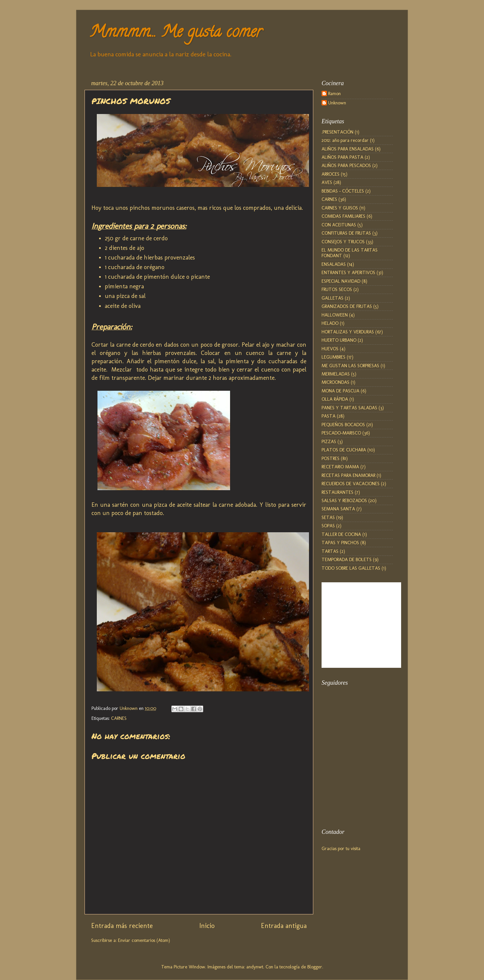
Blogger (315, 967)
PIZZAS (329, 441)
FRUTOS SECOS (337, 289)
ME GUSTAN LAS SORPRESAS (350, 366)
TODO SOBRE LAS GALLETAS (351, 568)
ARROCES (331, 174)
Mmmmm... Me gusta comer (176, 33)
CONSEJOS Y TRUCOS (343, 242)
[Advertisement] (355, 784)
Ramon (334, 94)
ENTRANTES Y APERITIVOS (348, 272)
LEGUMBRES (333, 357)
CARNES (119, 718)
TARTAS (330, 551)
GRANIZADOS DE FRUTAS (347, 306)
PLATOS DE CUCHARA (344, 450)
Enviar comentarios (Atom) (144, 940)
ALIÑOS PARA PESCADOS (346, 165)
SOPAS (328, 526)
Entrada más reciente (122, 926)
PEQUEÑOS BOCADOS (343, 425)
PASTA (329, 416)
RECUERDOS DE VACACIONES (351, 484)
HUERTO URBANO (339, 340)
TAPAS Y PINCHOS (340, 543)
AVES (327, 182)
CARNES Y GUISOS (340, 208)
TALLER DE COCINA (341, 534)
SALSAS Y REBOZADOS (344, 500)
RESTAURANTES (337, 492)
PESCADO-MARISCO (341, 433)
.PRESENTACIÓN (337, 132)
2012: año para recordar (345, 140)
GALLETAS (333, 298)
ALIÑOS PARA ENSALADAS (348, 149)
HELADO (330, 323)
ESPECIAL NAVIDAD (341, 281)
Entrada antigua (284, 926)
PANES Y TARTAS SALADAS (349, 408)
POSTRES (331, 458)
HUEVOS (330, 349)
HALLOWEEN (335, 315)
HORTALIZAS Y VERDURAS (348, 332)
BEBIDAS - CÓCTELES (343, 191)
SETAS (328, 517)
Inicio (207, 926)
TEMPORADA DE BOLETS (347, 559)
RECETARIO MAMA (340, 467)
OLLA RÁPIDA (335, 399)
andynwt (255, 967)
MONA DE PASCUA (340, 391)
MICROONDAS (335, 382)
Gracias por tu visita (341, 848)
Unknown (337, 103)
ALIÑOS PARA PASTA (342, 157)
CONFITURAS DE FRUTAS (346, 233)
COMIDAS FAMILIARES (343, 216)
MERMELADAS (336, 374)
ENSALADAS (334, 264)
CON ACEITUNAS (339, 225)
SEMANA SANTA (338, 509)
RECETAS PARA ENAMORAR (348, 475)
